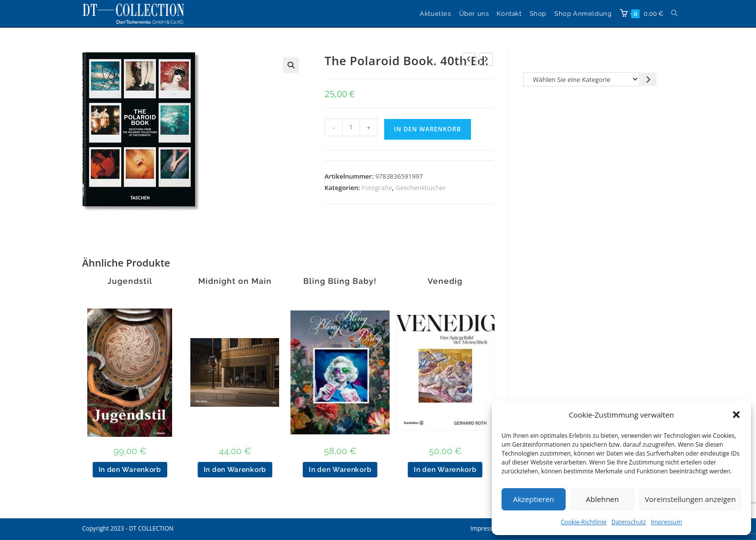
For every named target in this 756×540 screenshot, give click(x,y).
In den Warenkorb (428, 129)
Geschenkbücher (421, 188)
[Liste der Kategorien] (582, 79)
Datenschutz (629, 522)
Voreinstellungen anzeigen (690, 499)
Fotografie (377, 188)
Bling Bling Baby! (340, 281)
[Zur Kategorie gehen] (648, 79)
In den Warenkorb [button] (130, 469)
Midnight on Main (235, 281)
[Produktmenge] (351, 127)
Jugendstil (130, 281)
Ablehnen (602, 499)
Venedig (445, 281)
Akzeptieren (533, 499)
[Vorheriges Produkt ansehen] (469, 59)
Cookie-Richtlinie (584, 522)
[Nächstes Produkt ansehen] (486, 59)
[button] (736, 415)
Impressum (666, 522)
